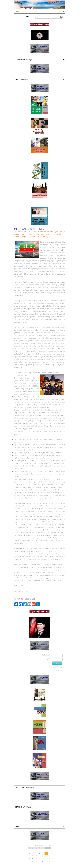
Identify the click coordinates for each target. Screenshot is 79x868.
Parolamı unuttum (58, 667)
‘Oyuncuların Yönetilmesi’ (34, 556)
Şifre (49, 659)
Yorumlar (19, 599)
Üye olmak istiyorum (57, 670)
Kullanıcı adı (46, 655)
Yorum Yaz (30, 599)
